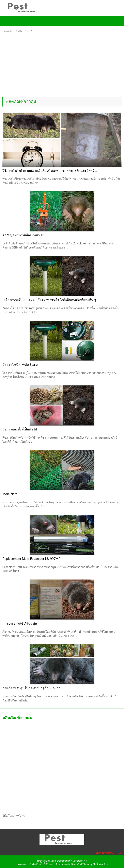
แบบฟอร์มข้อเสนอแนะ (106, 853)
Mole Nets (10, 494)
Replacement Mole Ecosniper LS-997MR (31, 559)
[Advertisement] (62, 66)
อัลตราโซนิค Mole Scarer (21, 365)
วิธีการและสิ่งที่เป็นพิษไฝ (20, 429)
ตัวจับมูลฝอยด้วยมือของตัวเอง (23, 235)
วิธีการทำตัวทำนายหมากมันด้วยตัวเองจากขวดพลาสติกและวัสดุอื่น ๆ (51, 170)
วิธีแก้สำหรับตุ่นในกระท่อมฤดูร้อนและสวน (33, 688)
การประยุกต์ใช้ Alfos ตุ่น (20, 623)
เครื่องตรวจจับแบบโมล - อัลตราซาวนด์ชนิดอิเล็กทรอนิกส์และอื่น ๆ (49, 300)
